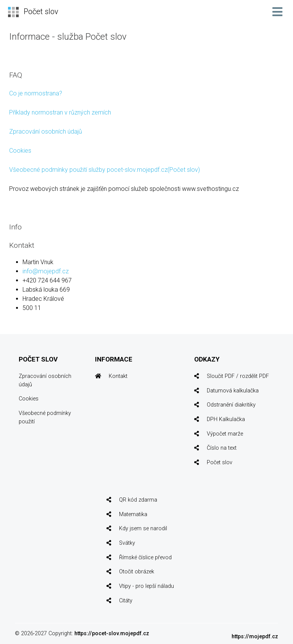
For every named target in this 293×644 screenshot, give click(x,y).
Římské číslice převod (145, 558)
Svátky (127, 543)
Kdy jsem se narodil (143, 529)
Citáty (126, 601)
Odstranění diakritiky (231, 405)
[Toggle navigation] (277, 12)
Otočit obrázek (137, 572)
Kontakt (118, 376)
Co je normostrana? (36, 93)
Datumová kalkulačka (233, 391)
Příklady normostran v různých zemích (60, 112)
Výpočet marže (225, 434)
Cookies (20, 151)
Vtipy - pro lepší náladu (146, 586)
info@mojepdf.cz (46, 271)
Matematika (133, 514)
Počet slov (220, 462)
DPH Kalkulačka (226, 419)
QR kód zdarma (138, 500)
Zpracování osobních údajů (46, 132)
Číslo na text (222, 448)
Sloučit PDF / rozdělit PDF (238, 376)
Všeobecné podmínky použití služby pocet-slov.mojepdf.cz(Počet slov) (105, 170)
